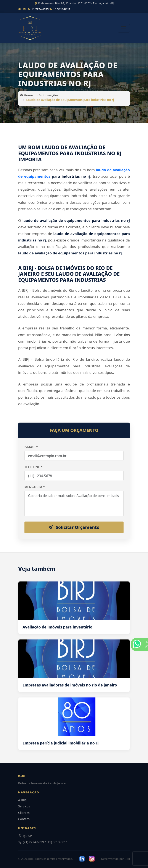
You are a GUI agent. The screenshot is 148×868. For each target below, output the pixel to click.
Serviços (24, 806)
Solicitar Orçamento (74, 527)
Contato (24, 819)
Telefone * (33, 467)
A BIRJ (22, 800)
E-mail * (31, 447)
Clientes (24, 813)
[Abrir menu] (124, 28)
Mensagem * (35, 487)
